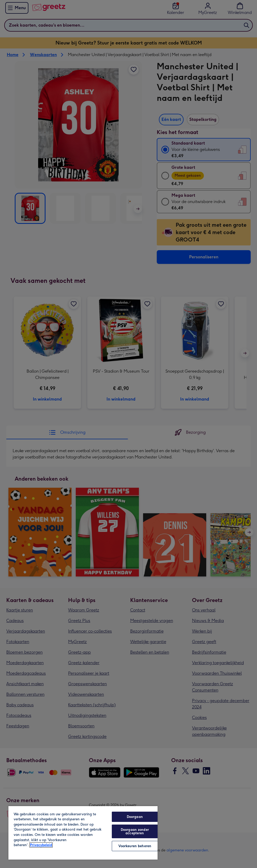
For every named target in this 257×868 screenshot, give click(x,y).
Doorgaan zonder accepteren (135, 831)
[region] (83, 833)
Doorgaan (135, 817)
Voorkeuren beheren (135, 846)
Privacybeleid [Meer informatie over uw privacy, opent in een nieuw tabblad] (41, 845)
